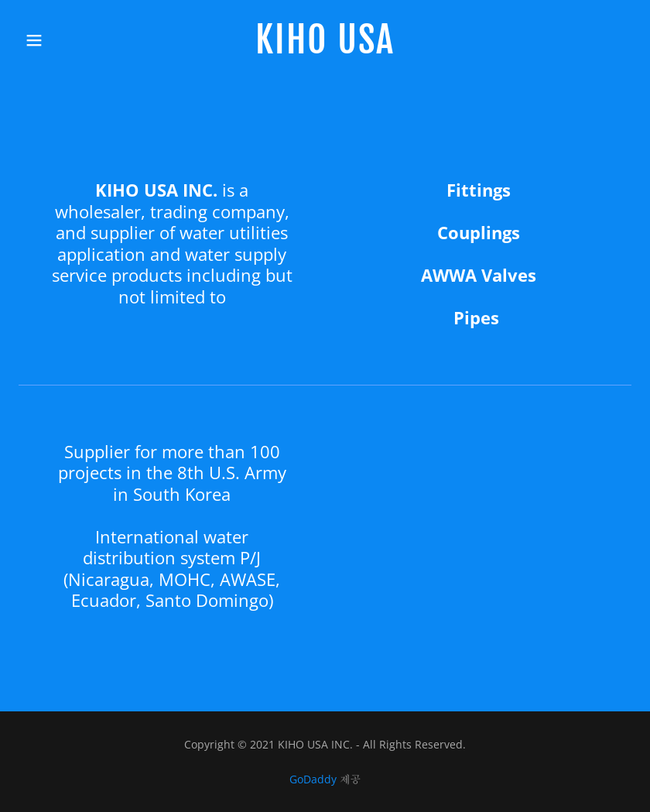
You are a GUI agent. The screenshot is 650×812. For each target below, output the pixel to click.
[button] (49, 40)
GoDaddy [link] (313, 779)
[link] (325, 49)
